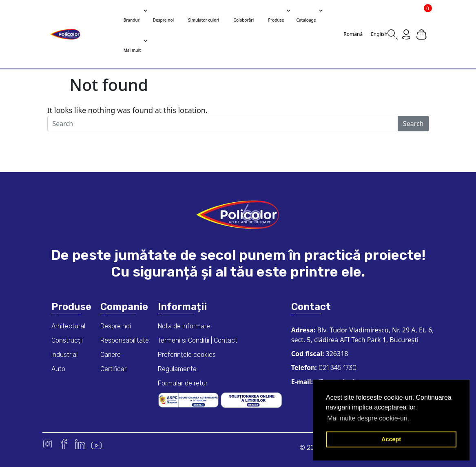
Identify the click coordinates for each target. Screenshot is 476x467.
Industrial (64, 355)
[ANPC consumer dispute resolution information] (189, 399)
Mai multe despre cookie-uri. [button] (368, 418)
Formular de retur (183, 383)
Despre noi (116, 326)
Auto (58, 369)
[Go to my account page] (406, 34)
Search (413, 124)
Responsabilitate (125, 340)
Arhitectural (68, 326)
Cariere (111, 355)
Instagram (48, 444)
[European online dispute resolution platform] (251, 399)
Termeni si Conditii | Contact (198, 340)
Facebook (64, 444)
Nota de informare (184, 326)
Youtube (96, 444)
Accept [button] (391, 439)
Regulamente (177, 369)
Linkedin (80, 444)
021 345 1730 (337, 368)
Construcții (67, 340)
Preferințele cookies (187, 355)
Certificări (114, 369)
